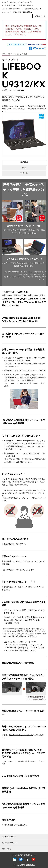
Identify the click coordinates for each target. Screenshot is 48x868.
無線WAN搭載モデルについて (21, 735)
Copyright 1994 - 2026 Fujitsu (24, 865)
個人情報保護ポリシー (10, 843)
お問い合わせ (7, 849)
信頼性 (10, 544)
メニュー (39, 16)
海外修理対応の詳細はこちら (16, 825)
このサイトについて (9, 837)
